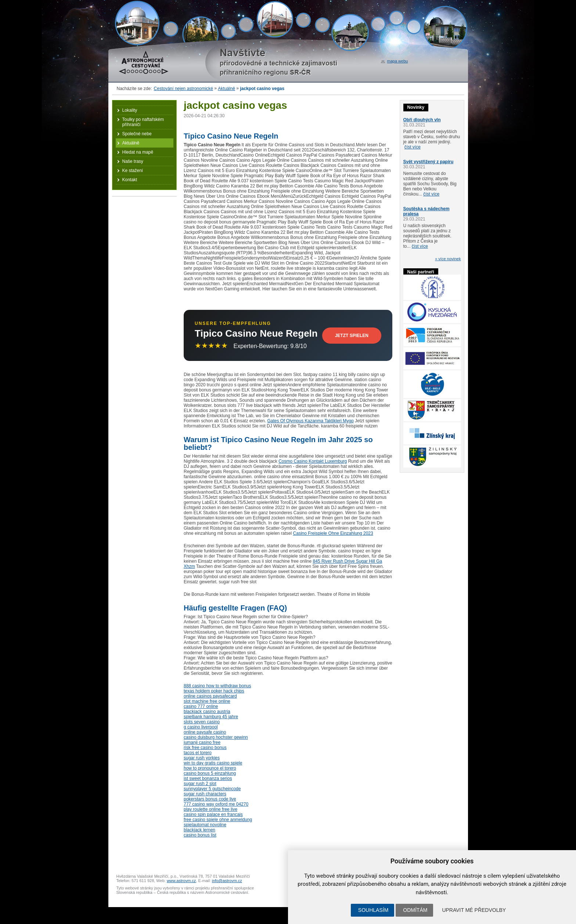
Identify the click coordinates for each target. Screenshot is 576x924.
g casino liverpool (201, 727)
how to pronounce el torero (210, 768)
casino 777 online (201, 706)
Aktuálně (226, 89)
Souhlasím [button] (373, 910)
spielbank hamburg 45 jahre (211, 717)
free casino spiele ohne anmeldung (218, 820)
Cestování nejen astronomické (183, 89)
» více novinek (448, 259)
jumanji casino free (202, 742)
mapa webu (398, 61)
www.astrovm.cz (181, 881)
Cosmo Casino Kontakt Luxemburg (313, 461)
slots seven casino (202, 722)
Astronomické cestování (144, 62)
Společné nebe (137, 134)
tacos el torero (198, 753)
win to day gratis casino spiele (213, 763)
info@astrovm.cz (227, 881)
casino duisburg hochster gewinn (216, 737)
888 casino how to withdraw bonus (217, 686)
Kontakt (130, 180)
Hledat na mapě (138, 152)
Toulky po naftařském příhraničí (143, 122)
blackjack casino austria (207, 712)
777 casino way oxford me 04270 (216, 804)
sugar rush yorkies (202, 758)
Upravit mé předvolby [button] (474, 910)
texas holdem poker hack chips (214, 691)
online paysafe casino (205, 732)
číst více (413, 147)
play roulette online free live (210, 809)
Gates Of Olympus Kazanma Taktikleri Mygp (310, 421)
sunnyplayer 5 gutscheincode (212, 789)
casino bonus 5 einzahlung (210, 773)
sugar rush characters (205, 794)
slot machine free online (207, 701)
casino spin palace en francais (213, 814)
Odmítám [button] (415, 910)
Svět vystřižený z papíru (429, 162)
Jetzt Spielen (352, 336)
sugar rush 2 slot (200, 784)
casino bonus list (200, 835)
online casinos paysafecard (210, 696)
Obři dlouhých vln (422, 120)
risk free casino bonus (205, 748)
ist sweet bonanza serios (208, 778)
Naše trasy (133, 161)
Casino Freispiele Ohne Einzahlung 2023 (333, 533)
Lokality (130, 110)
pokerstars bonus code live (210, 799)
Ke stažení (133, 171)
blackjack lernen (199, 830)
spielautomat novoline (205, 825)
